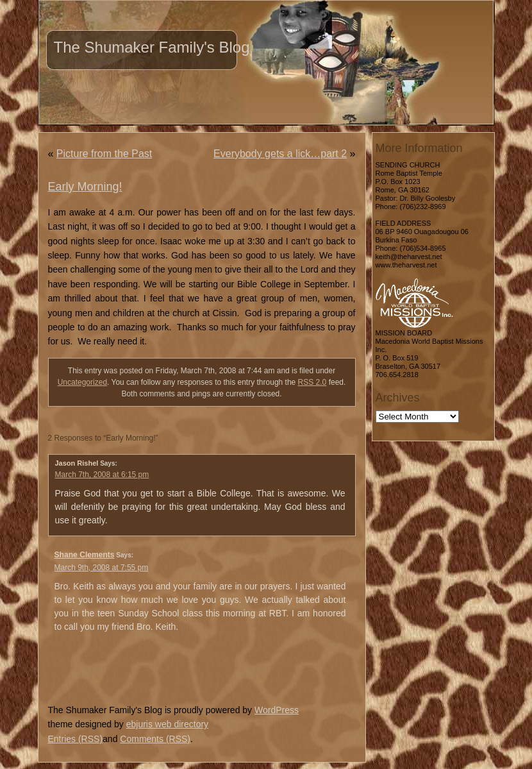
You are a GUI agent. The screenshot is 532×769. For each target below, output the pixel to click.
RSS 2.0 (312, 382)
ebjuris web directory (167, 724)
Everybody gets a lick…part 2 (280, 154)
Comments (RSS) (155, 739)
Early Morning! (85, 187)
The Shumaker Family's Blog (152, 47)
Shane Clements (85, 555)
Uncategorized (82, 382)
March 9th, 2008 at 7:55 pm (102, 568)
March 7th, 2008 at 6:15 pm (102, 475)
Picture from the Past (104, 154)
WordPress (277, 710)
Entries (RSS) (76, 739)
